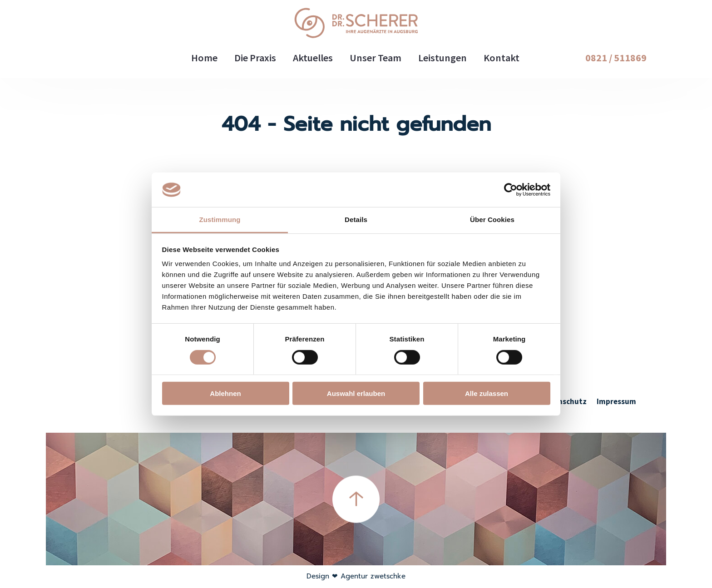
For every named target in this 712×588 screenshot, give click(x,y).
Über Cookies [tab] (492, 220)
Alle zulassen (487, 393)
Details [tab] (356, 220)
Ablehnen (225, 393)
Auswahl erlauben (356, 393)
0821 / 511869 (616, 58)
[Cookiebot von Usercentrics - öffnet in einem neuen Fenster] (511, 190)
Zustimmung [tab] (220, 220)
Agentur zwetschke (373, 576)
